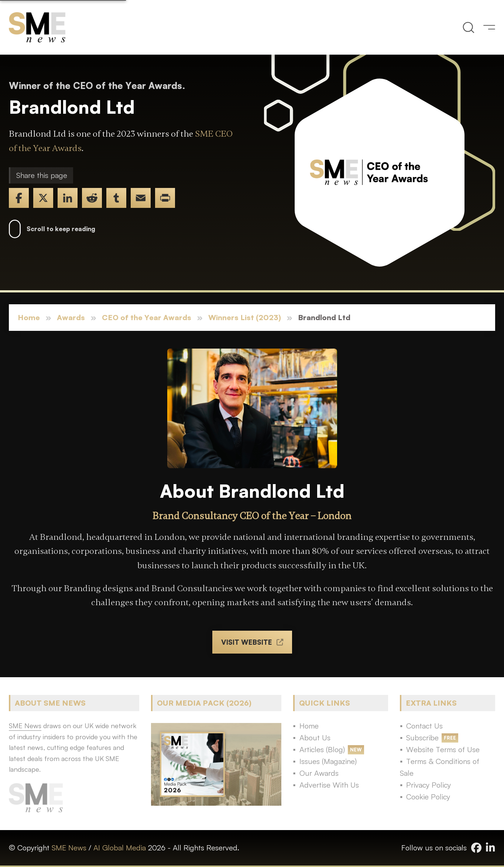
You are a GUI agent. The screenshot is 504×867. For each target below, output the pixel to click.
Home (29, 317)
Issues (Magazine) (328, 761)
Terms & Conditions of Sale (440, 767)
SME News (69, 848)
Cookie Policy (428, 797)
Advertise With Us (329, 785)
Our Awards (319, 773)
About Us (315, 738)
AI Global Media (120, 848)
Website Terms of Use (443, 749)
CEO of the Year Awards (147, 317)
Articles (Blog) (322, 749)
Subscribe (422, 738)
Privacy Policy (428, 785)
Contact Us (424, 726)
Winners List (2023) (245, 317)
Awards (71, 317)
